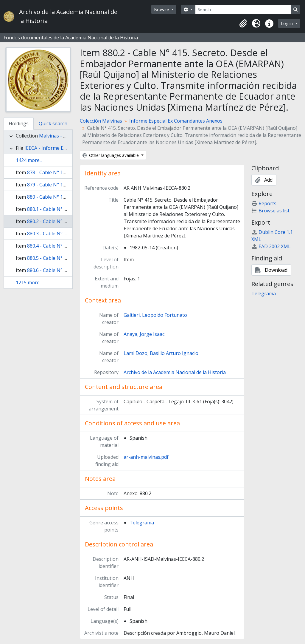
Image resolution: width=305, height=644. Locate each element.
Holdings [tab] (19, 123)
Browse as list (270, 211)
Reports (264, 203)
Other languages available (111, 155)
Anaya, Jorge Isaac (144, 334)
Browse (162, 9)
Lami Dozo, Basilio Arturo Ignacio (161, 353)
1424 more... (29, 160)
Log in (287, 23)
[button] (243, 24)
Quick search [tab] (53, 123)
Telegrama (142, 523)
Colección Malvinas (101, 121)
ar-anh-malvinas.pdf (146, 457)
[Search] (243, 9)
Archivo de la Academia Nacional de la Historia (175, 372)
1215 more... (29, 282)
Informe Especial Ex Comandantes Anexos (176, 121)
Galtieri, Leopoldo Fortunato (155, 315)
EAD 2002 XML (271, 246)
